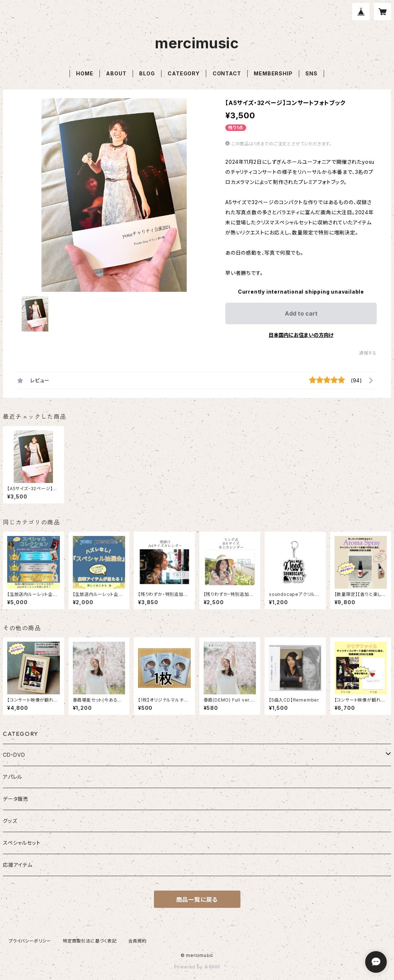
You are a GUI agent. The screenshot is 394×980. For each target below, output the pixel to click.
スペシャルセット (22, 843)
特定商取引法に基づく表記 (90, 941)
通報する (368, 353)
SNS (311, 73)
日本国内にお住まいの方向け (301, 335)
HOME (85, 73)
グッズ (10, 821)
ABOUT (116, 73)
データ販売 (16, 799)
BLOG (147, 73)
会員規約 (138, 941)
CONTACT (227, 73)
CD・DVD (14, 755)
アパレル (13, 777)
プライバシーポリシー (30, 941)
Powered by (197, 967)
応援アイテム (18, 865)
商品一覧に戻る (197, 900)
